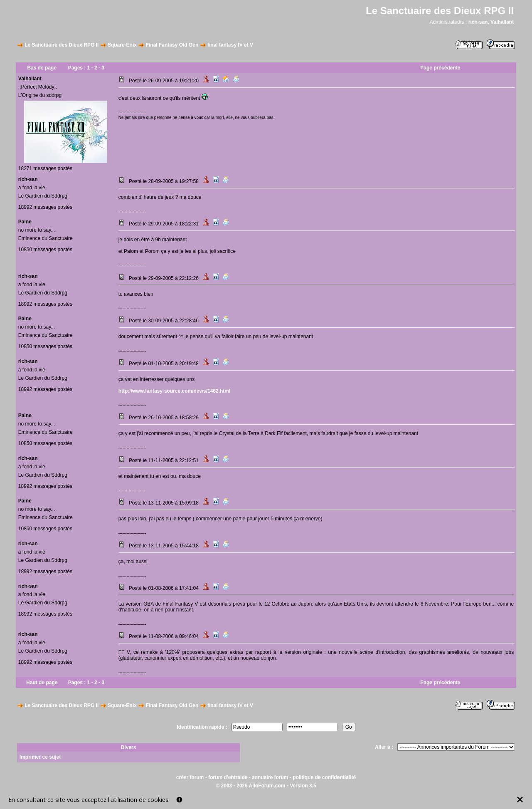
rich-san (478, 22)
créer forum (190, 777)
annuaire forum (270, 777)
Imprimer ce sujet (40, 757)
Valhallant (502, 22)
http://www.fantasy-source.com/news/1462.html (175, 391)
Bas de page (42, 68)
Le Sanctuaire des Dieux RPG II (62, 45)
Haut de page (42, 683)
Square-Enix (122, 45)
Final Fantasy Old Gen (172, 45)
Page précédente (440, 68)
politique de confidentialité (324, 777)
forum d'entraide (228, 777)
